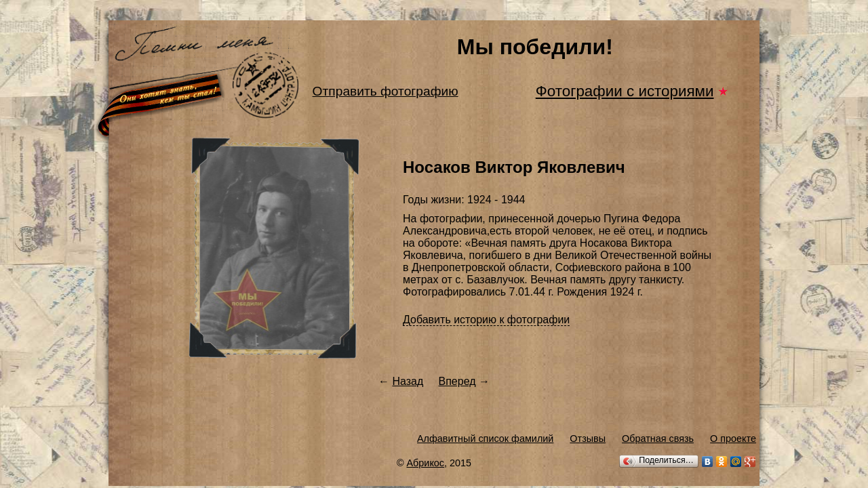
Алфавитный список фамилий (485, 439)
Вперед (457, 381)
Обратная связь (658, 439)
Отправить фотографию (386, 91)
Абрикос (426, 463)
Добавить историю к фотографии (486, 320)
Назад (408, 381)
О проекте (733, 439)
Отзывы (588, 439)
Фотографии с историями (625, 91)
